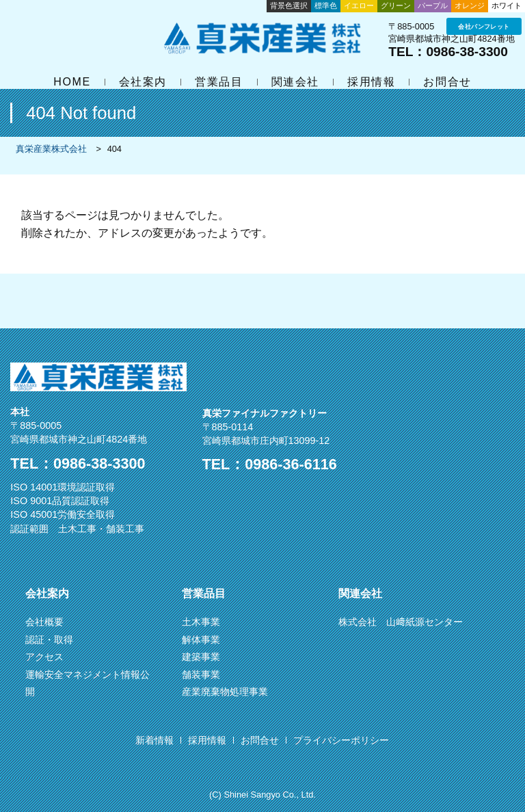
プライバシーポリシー (341, 740)
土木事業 (201, 622)
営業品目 (219, 82)
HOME (72, 82)
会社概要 (44, 622)
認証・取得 (49, 640)
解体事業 (201, 640)
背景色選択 (289, 5)
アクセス (44, 657)
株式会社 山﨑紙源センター (401, 622)
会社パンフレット (484, 27)
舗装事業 (201, 675)
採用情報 (371, 82)
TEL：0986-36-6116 (270, 464)
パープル (433, 5)
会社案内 (143, 82)
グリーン (396, 5)
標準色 (326, 5)
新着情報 (154, 740)
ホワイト (507, 5)
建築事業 (201, 657)
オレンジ (470, 5)
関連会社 (295, 82)
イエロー (359, 5)
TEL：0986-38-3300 (448, 52)
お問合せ (447, 82)
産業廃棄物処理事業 (225, 692)
